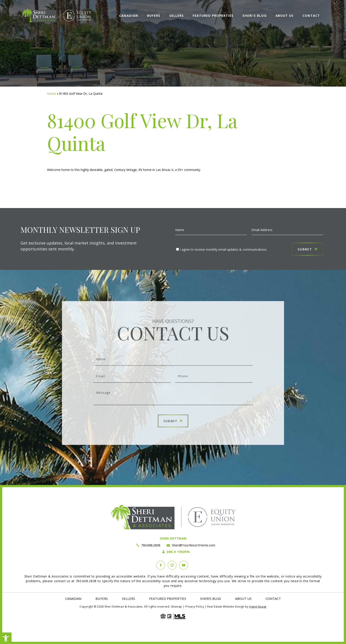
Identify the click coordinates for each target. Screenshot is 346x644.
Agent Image (258, 607)
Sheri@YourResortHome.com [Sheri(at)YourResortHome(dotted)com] (194, 545)
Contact (311, 15)
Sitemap (177, 607)
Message (173, 391)
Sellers (177, 15)
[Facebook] (161, 565)
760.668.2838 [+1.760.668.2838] (151, 545)
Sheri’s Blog (255, 15)
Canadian (129, 15)
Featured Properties (213, 15)
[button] (6, 638)
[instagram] (172, 565)
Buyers (154, 15)
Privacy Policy (195, 607)
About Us (285, 15)
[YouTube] (184, 565)
